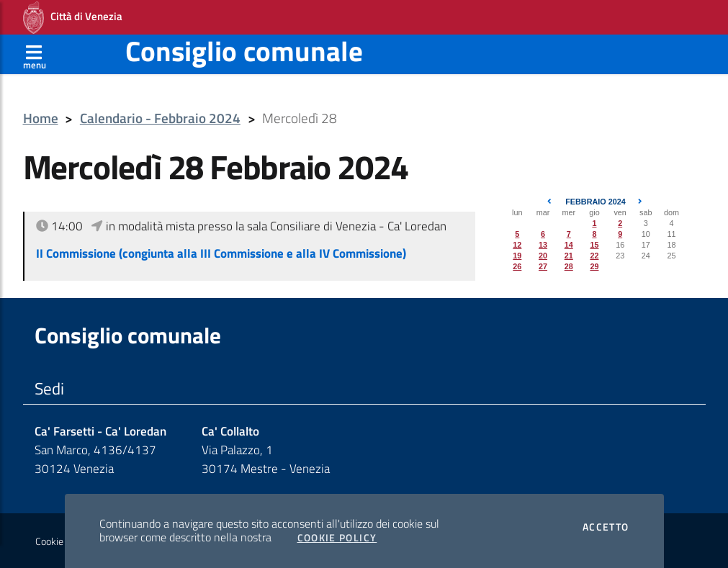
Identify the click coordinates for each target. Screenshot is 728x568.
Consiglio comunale (244, 51)
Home (41, 118)
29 (594, 266)
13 (543, 245)
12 (517, 245)
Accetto (606, 527)
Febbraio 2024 (596, 202)
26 (517, 266)
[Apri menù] (35, 54)
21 (569, 256)
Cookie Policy (337, 538)
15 (594, 245)
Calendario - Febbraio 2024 (160, 118)
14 (569, 245)
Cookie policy (62, 541)
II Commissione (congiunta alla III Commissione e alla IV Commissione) (221, 253)
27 (543, 266)
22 (594, 256)
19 (517, 256)
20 (543, 256)
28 (569, 266)
